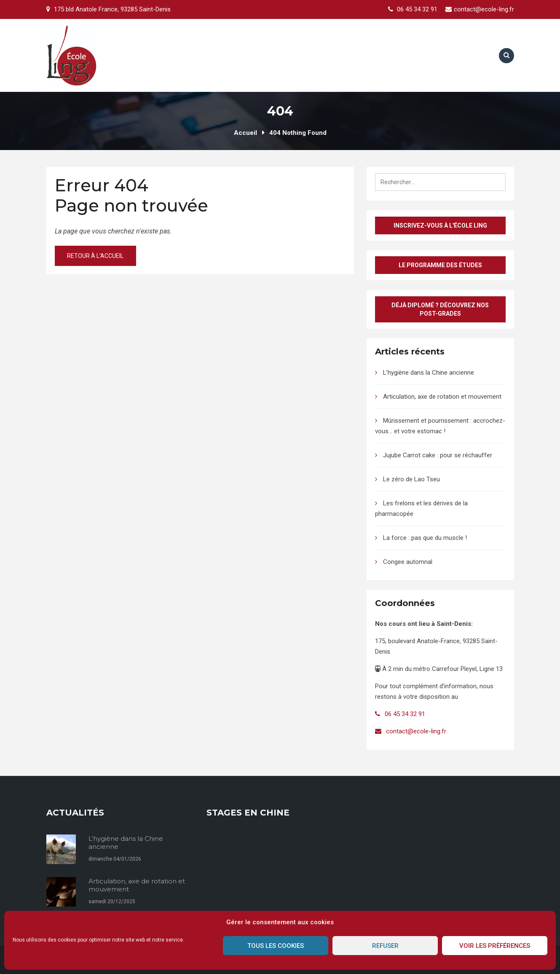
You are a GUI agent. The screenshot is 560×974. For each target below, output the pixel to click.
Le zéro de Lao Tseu (411, 479)
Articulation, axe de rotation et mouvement (442, 397)
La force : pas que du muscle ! (425, 538)
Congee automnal (408, 562)
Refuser (385, 946)
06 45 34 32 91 (417, 9)
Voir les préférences (495, 946)
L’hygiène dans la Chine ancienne (429, 373)
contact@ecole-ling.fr (484, 9)
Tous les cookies (276, 946)
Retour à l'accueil (96, 256)
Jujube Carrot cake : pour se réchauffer (438, 455)
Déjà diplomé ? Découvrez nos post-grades (440, 309)
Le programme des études (440, 265)
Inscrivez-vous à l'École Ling (440, 225)
